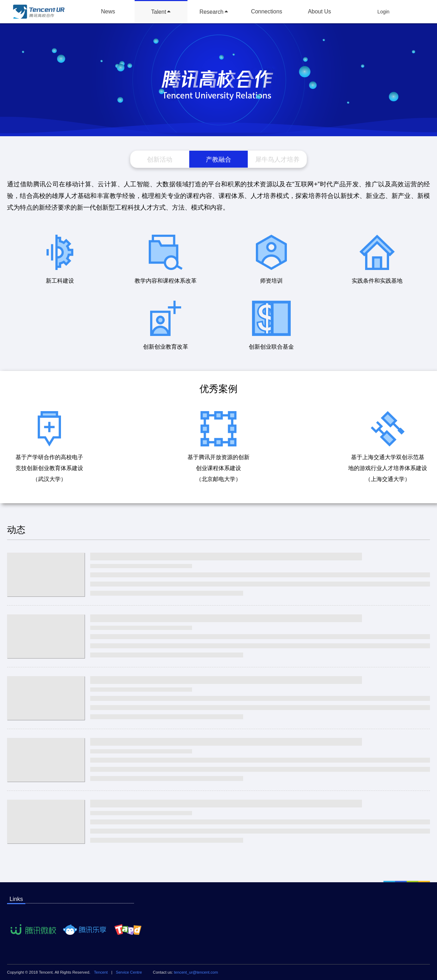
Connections (267, 11)
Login (383, 12)
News (108, 11)
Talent (159, 12)
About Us (320, 11)
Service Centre (129, 972)
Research (211, 12)
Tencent (101, 972)
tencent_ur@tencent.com (196, 972)
